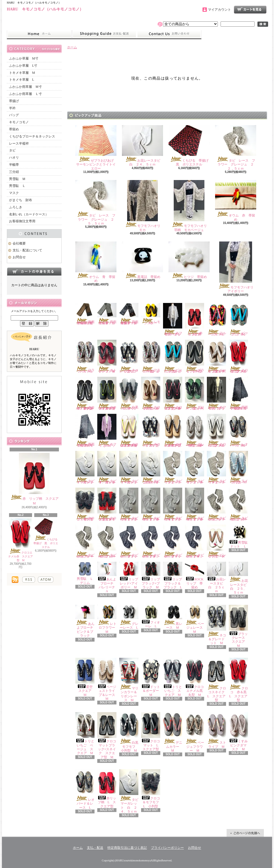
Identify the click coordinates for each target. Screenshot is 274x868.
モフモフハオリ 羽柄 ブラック (217, 394)
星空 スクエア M (86, 677)
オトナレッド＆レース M (107, 356)
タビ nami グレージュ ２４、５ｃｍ (109, 541)
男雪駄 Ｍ (17, 179)
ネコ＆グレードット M (216, 625)
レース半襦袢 (19, 144)
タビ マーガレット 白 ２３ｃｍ (87, 468)
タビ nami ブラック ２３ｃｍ (130, 541)
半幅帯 (14, 165)
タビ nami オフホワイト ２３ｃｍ (130, 504)
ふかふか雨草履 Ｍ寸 (25, 87)
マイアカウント (219, 10)
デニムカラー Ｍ (173, 732)
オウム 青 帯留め (96, 262)
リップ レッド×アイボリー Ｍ (130, 575)
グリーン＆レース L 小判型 (195, 394)
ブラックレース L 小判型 (195, 356)
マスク (14, 193)
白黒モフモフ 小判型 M (131, 732)
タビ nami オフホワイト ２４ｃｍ (174, 504)
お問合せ (169, 34)
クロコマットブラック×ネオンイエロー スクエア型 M (108, 394)
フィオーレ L (151, 617)
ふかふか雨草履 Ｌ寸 (25, 94)
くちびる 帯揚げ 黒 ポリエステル (47, 534)
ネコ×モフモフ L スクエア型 (129, 356)
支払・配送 (95, 848)
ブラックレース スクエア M (239, 626)
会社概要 (19, 243)
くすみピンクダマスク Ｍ (238, 732)
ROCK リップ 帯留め (196, 575)
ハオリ (14, 158)
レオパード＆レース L (85, 789)
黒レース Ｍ (173, 617)
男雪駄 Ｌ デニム (86, 573)
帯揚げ (14, 101)
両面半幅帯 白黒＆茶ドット (107, 314)
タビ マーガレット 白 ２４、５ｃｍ (130, 791)
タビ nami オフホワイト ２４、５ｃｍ (196, 504)
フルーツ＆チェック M (216, 320)
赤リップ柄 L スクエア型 (107, 789)
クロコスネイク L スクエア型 (217, 680)
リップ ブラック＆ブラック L (174, 575)
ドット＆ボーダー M (152, 677)
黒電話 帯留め (142, 260)
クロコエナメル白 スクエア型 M (216, 431)
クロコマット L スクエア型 (151, 732)
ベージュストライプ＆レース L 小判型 (216, 356)
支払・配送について (104, 34)
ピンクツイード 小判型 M (217, 541)
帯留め (14, 129)
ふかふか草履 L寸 (23, 66)
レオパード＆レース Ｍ (238, 431)
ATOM (46, 580)
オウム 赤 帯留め (236, 201)
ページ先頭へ (245, 833)
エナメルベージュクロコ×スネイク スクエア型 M (174, 431)
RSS (29, 580)
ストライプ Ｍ (216, 730)
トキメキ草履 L (22, 80)
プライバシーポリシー (167, 848)
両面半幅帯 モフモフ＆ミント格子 (85, 431)
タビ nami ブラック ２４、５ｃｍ (196, 541)
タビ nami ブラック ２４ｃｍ (174, 541)
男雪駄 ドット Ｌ (240, 536)
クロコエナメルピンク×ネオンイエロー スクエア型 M (130, 431)
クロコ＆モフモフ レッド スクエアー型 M (108, 504)
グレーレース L (130, 617)
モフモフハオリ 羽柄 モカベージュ (191, 206)
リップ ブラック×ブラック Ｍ (152, 575)
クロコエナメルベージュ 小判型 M (151, 394)
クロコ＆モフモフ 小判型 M (86, 504)
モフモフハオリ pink (108, 431)
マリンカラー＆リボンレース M (129, 680)
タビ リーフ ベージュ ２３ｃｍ (174, 468)
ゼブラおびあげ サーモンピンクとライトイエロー (96, 148)
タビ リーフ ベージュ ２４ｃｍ (218, 468)
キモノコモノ (19, 122)
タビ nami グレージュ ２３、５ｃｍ (240, 504)
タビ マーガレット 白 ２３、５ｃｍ (109, 468)
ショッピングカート (250, 10)
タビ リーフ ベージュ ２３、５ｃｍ (196, 468)
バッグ (14, 115)
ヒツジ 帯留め (189, 260)
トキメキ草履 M (22, 73)
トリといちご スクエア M (173, 677)
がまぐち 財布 (21, 200)
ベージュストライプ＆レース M (108, 679)
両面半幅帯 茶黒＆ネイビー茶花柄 (85, 314)
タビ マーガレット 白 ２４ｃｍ (130, 468)
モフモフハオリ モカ (144, 206)
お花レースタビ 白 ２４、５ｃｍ (143, 146)
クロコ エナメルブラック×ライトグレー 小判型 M (86, 394)
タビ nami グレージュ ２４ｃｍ (87, 541)
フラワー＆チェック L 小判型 (151, 356)
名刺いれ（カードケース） (29, 214)
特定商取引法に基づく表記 (127, 848)
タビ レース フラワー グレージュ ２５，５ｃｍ (96, 203)
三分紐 (14, 172)
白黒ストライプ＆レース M (129, 394)
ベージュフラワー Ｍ (195, 732)
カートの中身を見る (34, 271)
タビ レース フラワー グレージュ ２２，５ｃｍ (236, 148)
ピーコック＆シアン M (238, 320)
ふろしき (16, 207)
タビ (12, 150)
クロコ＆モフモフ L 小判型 (152, 789)
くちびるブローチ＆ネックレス (32, 136)
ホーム (39, 34)
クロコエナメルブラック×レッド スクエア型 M (173, 394)
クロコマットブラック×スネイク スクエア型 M (107, 735)
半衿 (12, 108)
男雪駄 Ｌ (17, 186)
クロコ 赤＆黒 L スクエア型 (239, 680)
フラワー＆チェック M (85, 356)
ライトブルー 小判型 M (239, 468)
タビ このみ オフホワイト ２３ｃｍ (152, 468)
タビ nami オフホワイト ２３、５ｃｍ (152, 504)
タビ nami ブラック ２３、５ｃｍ (152, 541)
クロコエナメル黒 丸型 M (195, 677)
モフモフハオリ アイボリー (237, 267)
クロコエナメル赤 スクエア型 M (21, 540)
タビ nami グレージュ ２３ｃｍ (218, 504)
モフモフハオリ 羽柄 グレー (174, 320)
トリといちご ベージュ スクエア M (85, 734)
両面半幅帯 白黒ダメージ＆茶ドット (129, 314)
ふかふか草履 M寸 (24, 58)
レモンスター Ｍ (151, 314)
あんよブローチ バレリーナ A (108, 577)
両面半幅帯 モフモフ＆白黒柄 (238, 394)
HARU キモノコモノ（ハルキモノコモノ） (45, 9)
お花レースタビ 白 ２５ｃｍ (217, 577)
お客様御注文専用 (22, 221)
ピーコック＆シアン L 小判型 (173, 356)
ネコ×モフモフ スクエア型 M (153, 431)
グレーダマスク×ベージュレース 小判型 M (195, 431)
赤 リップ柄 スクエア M (36, 479)
